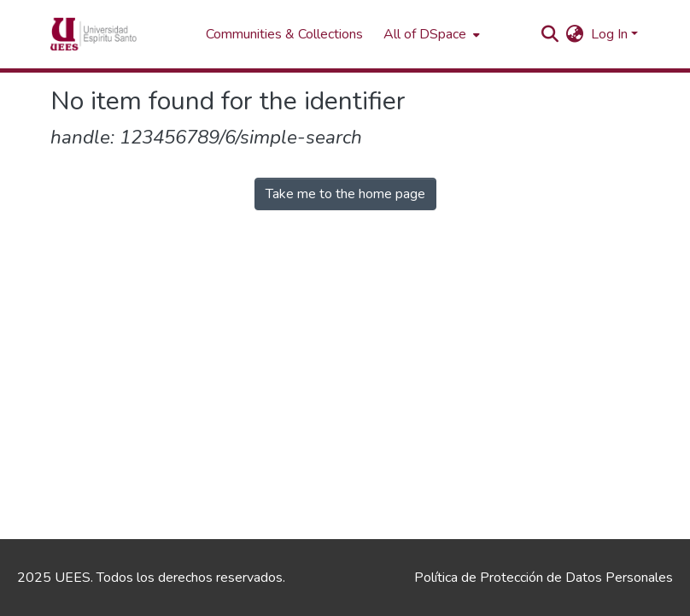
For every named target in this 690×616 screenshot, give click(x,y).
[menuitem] (430, 34)
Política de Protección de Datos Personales (544, 578)
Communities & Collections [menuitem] (284, 34)
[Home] (120, 34)
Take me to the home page (345, 194)
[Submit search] (550, 34)
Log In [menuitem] (609, 34)
